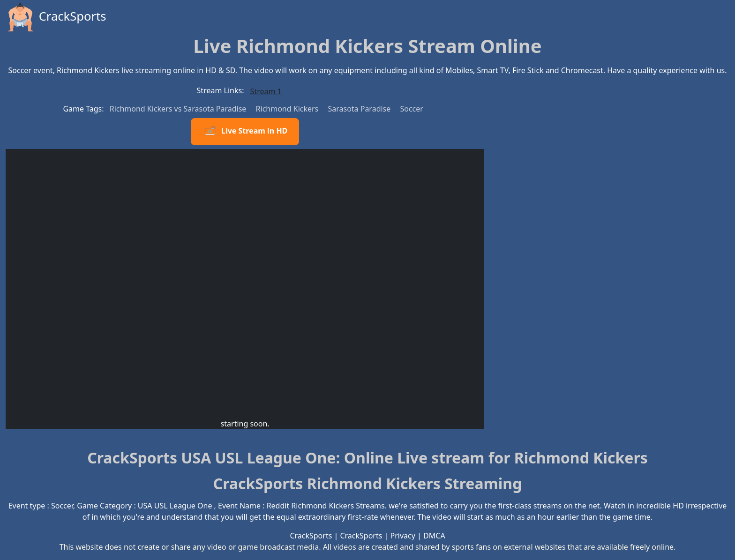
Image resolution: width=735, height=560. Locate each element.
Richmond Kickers (288, 109)
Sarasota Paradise (360, 109)
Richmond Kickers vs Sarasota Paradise (179, 109)
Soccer (411, 109)
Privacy (403, 536)
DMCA (434, 536)
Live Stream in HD (245, 132)
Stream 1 (266, 91)
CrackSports (56, 17)
